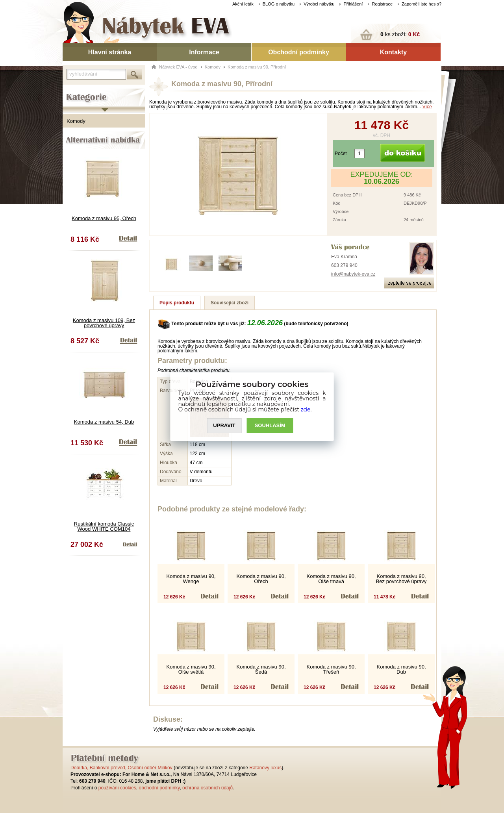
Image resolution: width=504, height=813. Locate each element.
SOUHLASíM (270, 425)
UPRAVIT (224, 425)
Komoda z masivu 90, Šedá (261, 669)
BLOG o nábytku (279, 4)
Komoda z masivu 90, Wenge (191, 579)
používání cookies (117, 788)
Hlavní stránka (110, 52)
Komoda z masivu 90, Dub (401, 669)
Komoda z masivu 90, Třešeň (331, 669)
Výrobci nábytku (319, 4)
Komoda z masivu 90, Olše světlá (191, 669)
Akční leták (243, 4)
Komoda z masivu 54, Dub (104, 422)
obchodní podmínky (159, 788)
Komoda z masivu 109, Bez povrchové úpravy (104, 323)
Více (427, 107)
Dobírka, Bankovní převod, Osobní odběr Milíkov (121, 768)
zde (306, 409)
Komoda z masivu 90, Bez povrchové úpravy (401, 579)
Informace (204, 52)
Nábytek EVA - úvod (178, 67)
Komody (76, 121)
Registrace (382, 4)
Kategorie (73, 91)
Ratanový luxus (265, 768)
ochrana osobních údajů (208, 788)
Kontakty (393, 52)
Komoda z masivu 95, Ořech (104, 218)
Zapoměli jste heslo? (422, 4)
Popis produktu (177, 303)
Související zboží (230, 303)
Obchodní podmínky (299, 52)
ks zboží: (400, 34)
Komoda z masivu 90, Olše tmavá (331, 579)
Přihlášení (353, 4)
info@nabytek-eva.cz (353, 274)
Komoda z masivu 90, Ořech (261, 579)
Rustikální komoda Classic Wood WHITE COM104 (104, 526)
